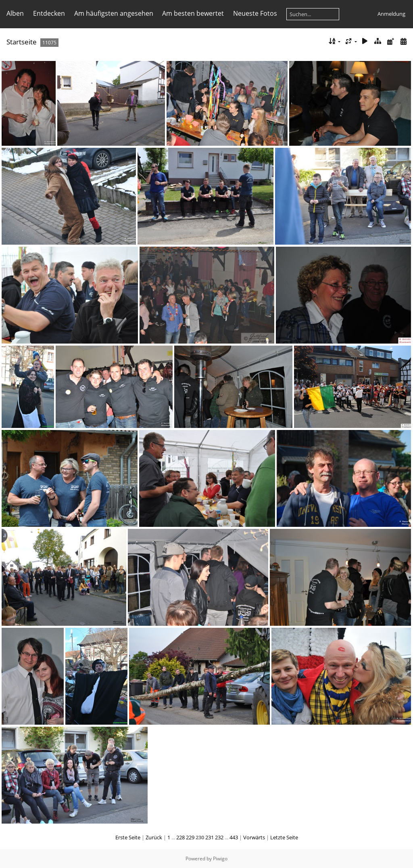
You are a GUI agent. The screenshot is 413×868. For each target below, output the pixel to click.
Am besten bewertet (193, 13)
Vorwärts (254, 837)
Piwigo (220, 859)
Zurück (154, 837)
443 (234, 837)
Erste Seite (128, 837)
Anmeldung (391, 14)
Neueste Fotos (255, 13)
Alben (15, 13)
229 (190, 837)
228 (180, 837)
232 (219, 837)
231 (210, 837)
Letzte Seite (284, 837)
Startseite (22, 42)
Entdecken (49, 13)
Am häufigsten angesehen (114, 13)
